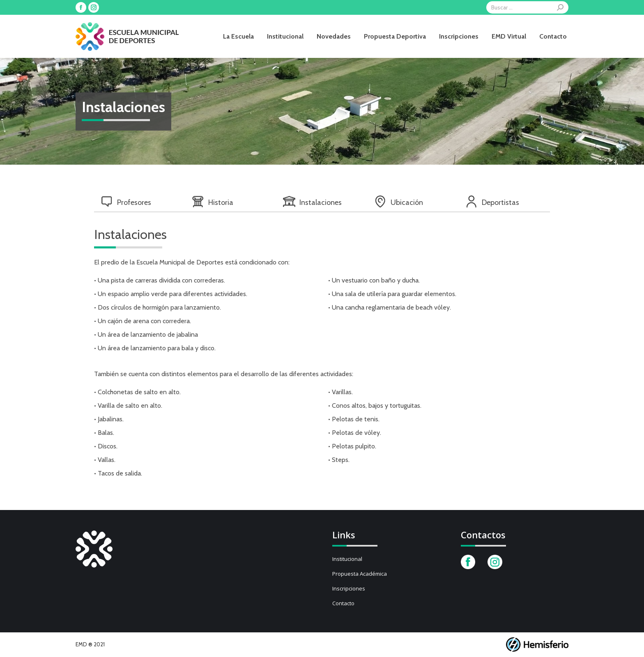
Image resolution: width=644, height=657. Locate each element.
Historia (213, 202)
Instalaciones (312, 202)
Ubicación (399, 202)
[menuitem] (238, 36)
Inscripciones (349, 588)
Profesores (126, 202)
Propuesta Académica (360, 574)
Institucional (347, 559)
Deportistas (492, 202)
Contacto (343, 603)
